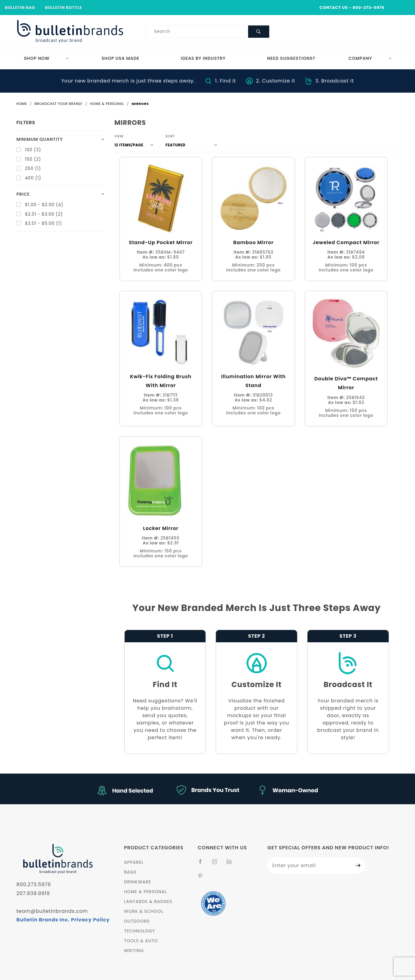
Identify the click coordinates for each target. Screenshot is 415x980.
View (119, 136)
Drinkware (138, 882)
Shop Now (46, 58)
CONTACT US (334, 8)
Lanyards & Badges (148, 901)
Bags (130, 872)
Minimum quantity (40, 139)
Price (23, 194)
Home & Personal (145, 892)
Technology (140, 931)
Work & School (144, 911)
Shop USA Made (121, 58)
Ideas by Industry (203, 58)
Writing (134, 951)
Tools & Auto (141, 941)
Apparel (134, 862)
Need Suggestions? (291, 58)
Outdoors (137, 921)
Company (370, 58)
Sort (170, 136)
